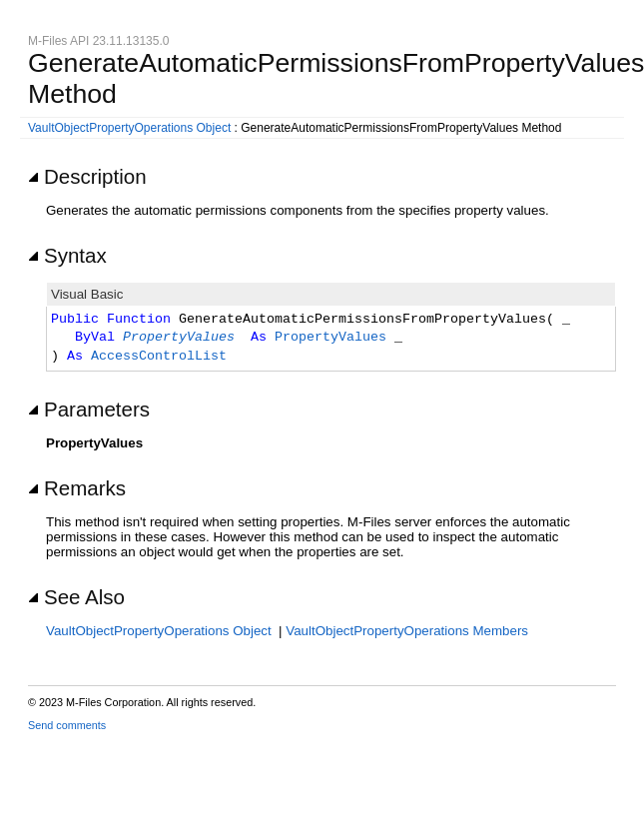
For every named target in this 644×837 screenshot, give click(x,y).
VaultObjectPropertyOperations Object (129, 128)
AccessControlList (159, 357)
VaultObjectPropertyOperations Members (407, 631)
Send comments (67, 725)
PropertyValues (179, 338)
